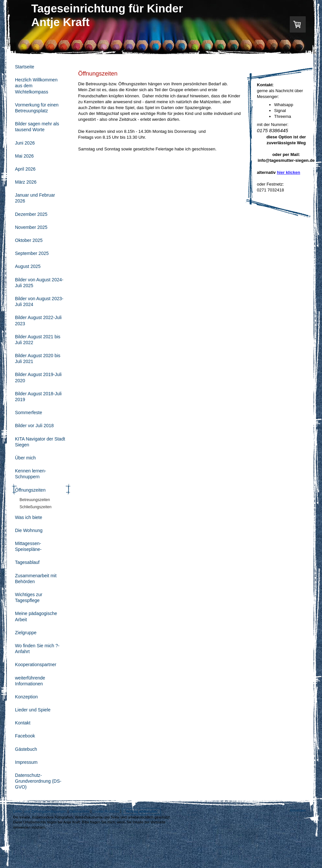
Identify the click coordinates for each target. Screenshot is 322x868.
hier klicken (288, 172)
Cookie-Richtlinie (106, 811)
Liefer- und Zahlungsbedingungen (40, 811)
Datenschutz (80, 811)
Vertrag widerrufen (141, 811)
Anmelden (298, 810)
